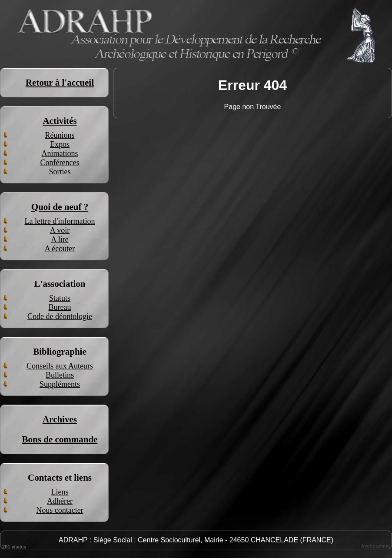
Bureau (60, 307)
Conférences (60, 163)
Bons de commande (60, 439)
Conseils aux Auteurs (60, 366)
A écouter (60, 249)
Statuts (60, 298)
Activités (60, 121)
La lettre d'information (60, 221)
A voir (60, 230)
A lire (60, 239)
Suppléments (60, 384)
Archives (60, 419)
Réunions (60, 135)
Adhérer (60, 501)
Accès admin (375, 546)
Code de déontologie (60, 316)
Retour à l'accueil (60, 83)
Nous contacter (60, 510)
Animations (60, 153)
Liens (60, 492)
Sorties (60, 172)
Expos (60, 144)
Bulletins (60, 375)
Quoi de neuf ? (60, 207)
